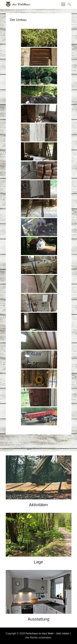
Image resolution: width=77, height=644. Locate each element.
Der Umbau (18, 20)
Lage (38, 562)
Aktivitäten (38, 505)
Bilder (66, 441)
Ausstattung (39, 619)
